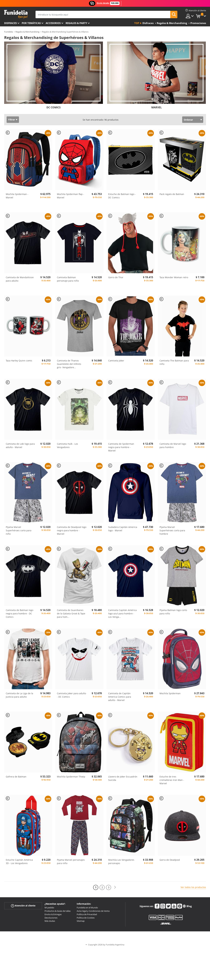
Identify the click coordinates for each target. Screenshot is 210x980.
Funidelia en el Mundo (87, 908)
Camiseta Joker (116, 361)
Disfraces (10, 23)
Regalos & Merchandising (27, 32)
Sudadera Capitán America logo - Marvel (123, 529)
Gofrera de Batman (16, 777)
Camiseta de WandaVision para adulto (20, 279)
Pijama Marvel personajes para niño (71, 862)
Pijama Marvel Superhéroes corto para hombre (172, 530)
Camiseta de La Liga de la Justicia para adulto (19, 695)
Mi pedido (49, 908)
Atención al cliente (23, 906)
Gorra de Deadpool (170, 860)
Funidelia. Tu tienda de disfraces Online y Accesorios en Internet (16, 14)
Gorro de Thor (116, 277)
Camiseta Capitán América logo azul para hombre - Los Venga (122, 613)
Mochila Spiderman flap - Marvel (71, 196)
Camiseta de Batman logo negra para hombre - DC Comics (20, 613)
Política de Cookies (86, 918)
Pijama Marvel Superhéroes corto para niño (19, 530)
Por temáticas (31, 23)
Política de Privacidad (87, 914)
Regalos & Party (76, 23)
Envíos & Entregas (53, 914)
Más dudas (50, 921)
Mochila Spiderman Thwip (71, 777)
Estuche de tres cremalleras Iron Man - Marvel (172, 780)
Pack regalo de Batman (172, 194)
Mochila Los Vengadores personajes (121, 862)
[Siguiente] (115, 887)
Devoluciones (51, 918)
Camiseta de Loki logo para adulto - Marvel (20, 445)
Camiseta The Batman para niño (174, 362)
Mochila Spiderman (170, 693)
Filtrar (12, 120)
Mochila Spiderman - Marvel (17, 196)
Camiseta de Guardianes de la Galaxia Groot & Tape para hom (71, 613)
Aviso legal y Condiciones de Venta (93, 911)
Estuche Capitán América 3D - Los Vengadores (19, 862)
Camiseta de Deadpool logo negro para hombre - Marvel (72, 530)
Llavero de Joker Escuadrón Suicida (123, 778)
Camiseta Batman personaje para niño (68, 279)
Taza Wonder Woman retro (174, 277)
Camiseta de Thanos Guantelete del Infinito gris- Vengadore (69, 364)
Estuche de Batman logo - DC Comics (122, 196)
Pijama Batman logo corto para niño (173, 612)
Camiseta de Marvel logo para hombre (173, 445)
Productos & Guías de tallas (58, 911)
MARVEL (157, 107)
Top (137, 23)
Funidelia (9, 32)
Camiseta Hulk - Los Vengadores (67, 445)
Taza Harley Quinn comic (19, 361)
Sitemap (81, 921)
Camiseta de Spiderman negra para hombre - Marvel (121, 447)
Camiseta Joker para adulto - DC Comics (71, 695)
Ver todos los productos (193, 887)
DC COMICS (54, 107)
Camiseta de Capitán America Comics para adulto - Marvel (120, 697)
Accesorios (53, 23)
